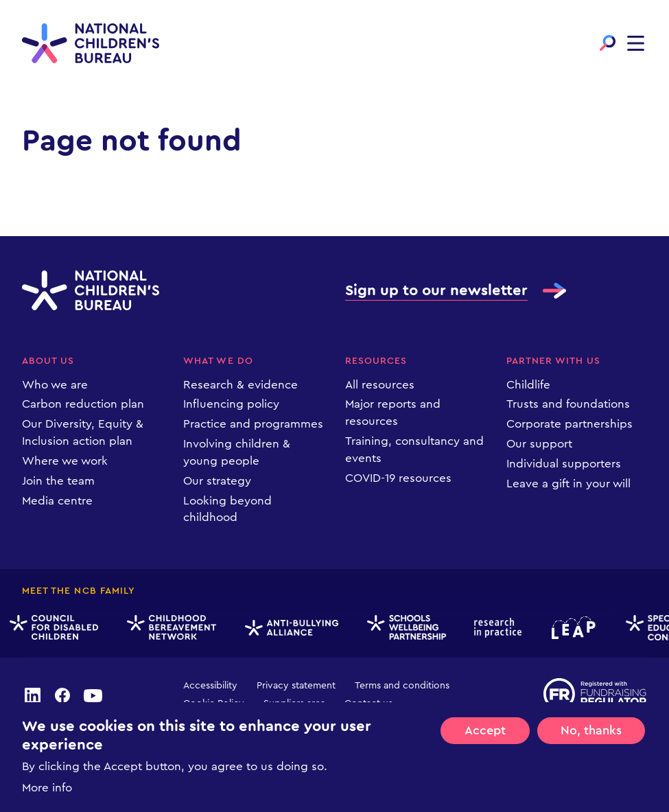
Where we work (65, 461)
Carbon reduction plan (83, 404)
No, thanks (591, 730)
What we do (218, 361)
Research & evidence (240, 385)
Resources (376, 361)
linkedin (32, 695)
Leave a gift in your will (568, 484)
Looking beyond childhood (227, 509)
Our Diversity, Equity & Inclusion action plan (83, 432)
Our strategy (217, 481)
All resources (380, 385)
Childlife (528, 385)
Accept (485, 730)
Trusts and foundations (568, 404)
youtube (93, 695)
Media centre (57, 501)
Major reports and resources (393, 413)
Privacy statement (296, 686)
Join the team (58, 481)
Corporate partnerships (570, 424)
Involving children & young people (237, 452)
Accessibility (210, 686)
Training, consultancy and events (414, 450)
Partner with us (554, 361)
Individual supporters (564, 464)
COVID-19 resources (398, 478)
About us (48, 361)
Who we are (55, 385)
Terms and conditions (402, 686)
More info (47, 788)
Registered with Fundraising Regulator (595, 694)
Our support (539, 444)
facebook (62, 695)
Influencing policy (231, 404)
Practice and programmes (253, 424)
